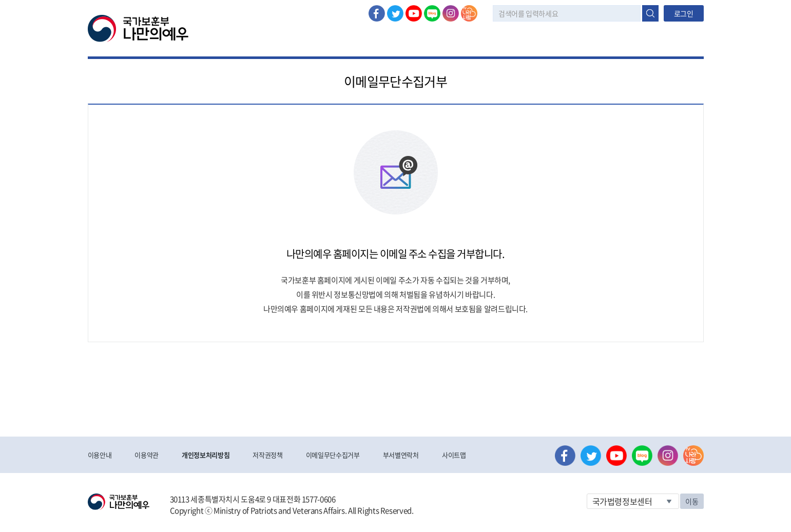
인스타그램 (451, 13)
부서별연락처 (401, 455)
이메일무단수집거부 (333, 455)
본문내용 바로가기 (0, 0)
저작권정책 (267, 455)
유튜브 (414, 13)
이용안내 (100, 455)
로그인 (684, 13)
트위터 (395, 13)
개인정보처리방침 (206, 455)
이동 (692, 501)
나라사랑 (469, 13)
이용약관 (147, 455)
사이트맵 (454, 455)
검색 (650, 13)
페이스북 (377, 13)
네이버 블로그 (432, 13)
